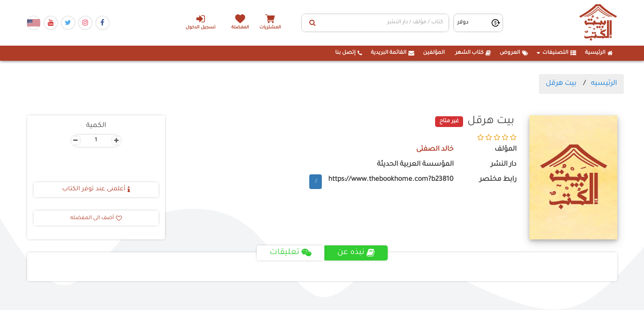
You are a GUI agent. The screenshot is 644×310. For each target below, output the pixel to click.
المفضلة (240, 28)
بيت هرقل (561, 84)
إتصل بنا (349, 53)
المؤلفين (434, 53)
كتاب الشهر (473, 53)
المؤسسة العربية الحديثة (415, 165)
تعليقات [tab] (291, 253)
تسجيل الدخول (201, 22)
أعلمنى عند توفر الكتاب (96, 189)
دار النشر (504, 165)
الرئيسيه (604, 84)
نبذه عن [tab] (356, 253)
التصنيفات (557, 53)
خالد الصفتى (435, 150)
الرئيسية (599, 53)
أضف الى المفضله (96, 218)
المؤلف (506, 150)
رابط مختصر (498, 180)
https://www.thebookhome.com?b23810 (391, 180)
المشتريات (270, 28)
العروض (514, 53)
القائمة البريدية (393, 53)
